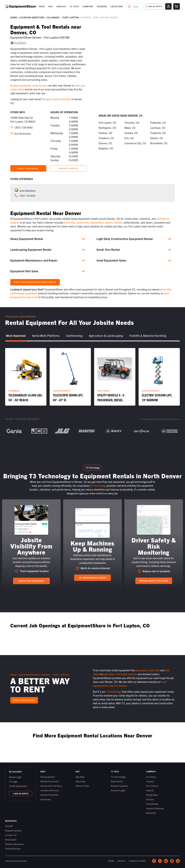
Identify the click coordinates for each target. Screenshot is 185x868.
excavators (141, 670)
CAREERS (102, 6)
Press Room (152, 804)
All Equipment (48, 777)
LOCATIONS (117, 6)
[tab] (16, 336)
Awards (150, 790)
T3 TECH (74, 6)
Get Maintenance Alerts (92, 578)
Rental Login (15, 777)
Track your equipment (31, 581)
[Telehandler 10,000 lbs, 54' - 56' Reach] (26, 377)
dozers (109, 222)
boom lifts (69, 222)
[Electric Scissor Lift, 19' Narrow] (159, 377)
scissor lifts (82, 222)
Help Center (117, 781)
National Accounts (50, 781)
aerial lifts (165, 289)
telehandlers (97, 222)
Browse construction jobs (57, 99)
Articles (150, 799)
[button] (42, 6)
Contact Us (11, 835)
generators (109, 674)
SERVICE (61, 6)
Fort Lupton (71, 17)
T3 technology (98, 486)
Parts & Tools (82, 786)
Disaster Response (14, 844)
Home (14, 17)
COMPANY (88, 6)
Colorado (53, 17)
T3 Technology (118, 777)
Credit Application (18, 786)
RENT (42, 6)
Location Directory (50, 790)
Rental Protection (49, 795)
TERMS (111, 861)
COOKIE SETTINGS (137, 861)
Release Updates (119, 786)
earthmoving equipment (23, 293)
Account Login (118, 790)
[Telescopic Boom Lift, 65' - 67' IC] (70, 377)
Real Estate (11, 840)
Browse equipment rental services (29, 85)
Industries (46, 799)
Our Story (151, 777)
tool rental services (127, 674)
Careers (150, 781)
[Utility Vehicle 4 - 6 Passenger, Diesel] (115, 377)
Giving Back (152, 795)
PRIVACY (122, 861)
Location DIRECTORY (32, 17)
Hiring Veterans (13, 849)
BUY (51, 6)
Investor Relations (155, 808)
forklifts (118, 222)
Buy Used (81, 781)
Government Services (51, 786)
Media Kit (151, 813)
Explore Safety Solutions (154, 581)
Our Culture (152, 786)
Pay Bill (9, 826)
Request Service (13, 831)
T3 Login (13, 781)
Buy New (80, 777)
